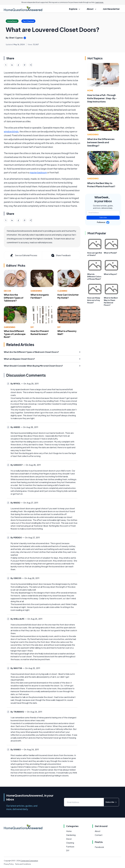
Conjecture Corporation (29, 861)
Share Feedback (61, 255)
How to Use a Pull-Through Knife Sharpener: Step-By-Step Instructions (102, 98)
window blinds (11, 131)
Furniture (70, 847)
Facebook (99, 847)
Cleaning (62, 291)
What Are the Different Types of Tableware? (14, 298)
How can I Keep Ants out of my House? (94, 300)
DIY (32, 327)
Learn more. (99, 2)
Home (90, 90)
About (98, 831)
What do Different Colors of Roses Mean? (94, 277)
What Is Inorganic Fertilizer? (40, 296)
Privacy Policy (9, 864)
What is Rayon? (110, 274)
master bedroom (38, 172)
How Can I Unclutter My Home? (68, 296)
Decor (7, 291)
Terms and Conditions (23, 864)
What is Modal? (110, 253)
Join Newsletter (111, 9)
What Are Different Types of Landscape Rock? (15, 334)
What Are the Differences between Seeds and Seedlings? (101, 142)
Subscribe (103, 218)
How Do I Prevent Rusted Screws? (40, 332)
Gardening (36, 291)
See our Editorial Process (24, 255)
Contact (99, 835)
